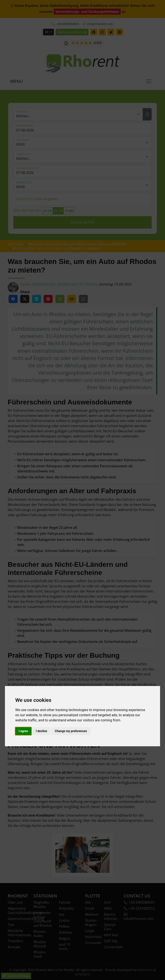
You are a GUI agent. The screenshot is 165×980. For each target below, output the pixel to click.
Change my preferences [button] (71, 731)
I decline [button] (41, 731)
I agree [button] (23, 731)
